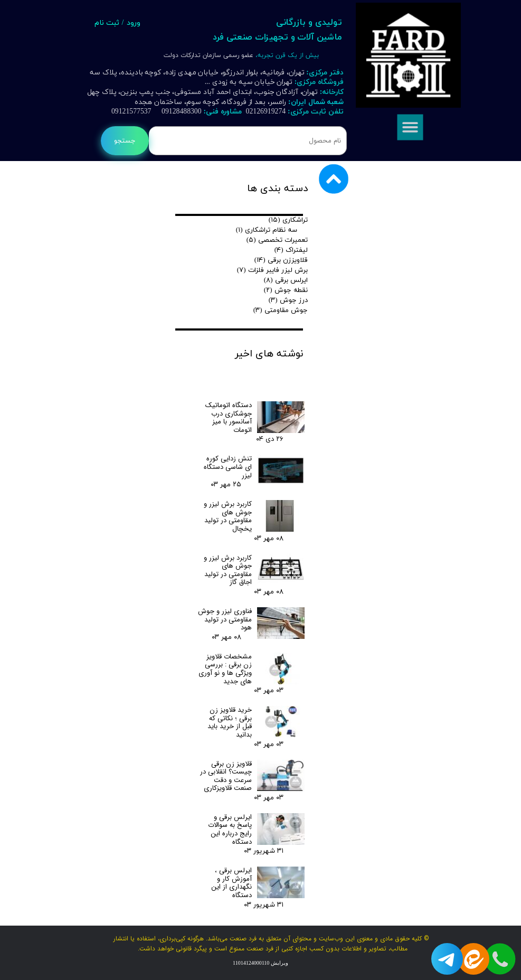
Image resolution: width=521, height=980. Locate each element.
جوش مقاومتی (281, 310)
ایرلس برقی (286, 280)
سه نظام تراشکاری (267, 230)
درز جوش (288, 300)
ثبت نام (107, 23)
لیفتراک (291, 250)
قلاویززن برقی (281, 260)
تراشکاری (288, 220)
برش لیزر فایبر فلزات (273, 270)
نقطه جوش (286, 290)
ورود (134, 23)
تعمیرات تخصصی (277, 240)
